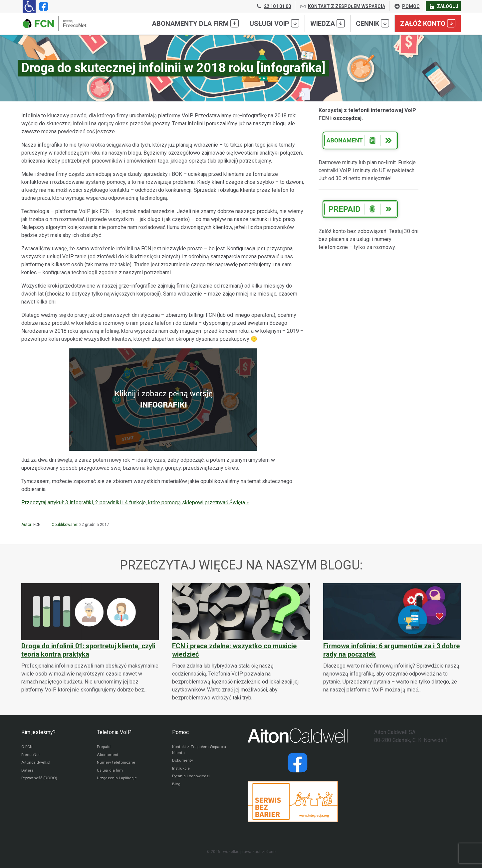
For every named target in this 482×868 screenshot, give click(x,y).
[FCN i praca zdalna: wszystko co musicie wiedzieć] (241, 642)
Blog (176, 785)
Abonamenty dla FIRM (195, 23)
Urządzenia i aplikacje (117, 779)
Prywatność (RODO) (39, 779)
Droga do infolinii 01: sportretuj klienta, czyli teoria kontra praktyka (88, 650)
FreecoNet (31, 755)
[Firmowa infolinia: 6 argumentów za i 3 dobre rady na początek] (392, 638)
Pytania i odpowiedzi (191, 777)
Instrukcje (181, 769)
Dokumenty (183, 761)
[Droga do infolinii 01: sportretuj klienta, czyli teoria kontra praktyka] (90, 638)
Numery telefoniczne (116, 763)
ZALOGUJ (443, 6)
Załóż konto (428, 23)
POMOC (407, 6)
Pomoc (180, 732)
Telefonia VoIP (114, 732)
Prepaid (104, 747)
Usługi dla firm (110, 771)
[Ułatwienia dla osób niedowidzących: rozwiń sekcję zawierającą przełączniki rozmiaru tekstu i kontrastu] (29, 6)
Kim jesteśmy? (38, 732)
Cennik (372, 23)
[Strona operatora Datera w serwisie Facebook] (298, 763)
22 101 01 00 (273, 6)
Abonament (108, 755)
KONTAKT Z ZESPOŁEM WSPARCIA (342, 6)
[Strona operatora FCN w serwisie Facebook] (42, 6)
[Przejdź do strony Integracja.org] (298, 802)
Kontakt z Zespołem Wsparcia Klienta (200, 750)
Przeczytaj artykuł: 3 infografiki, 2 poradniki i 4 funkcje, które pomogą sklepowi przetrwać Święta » (135, 502)
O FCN (27, 747)
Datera (27, 771)
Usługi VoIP (274, 23)
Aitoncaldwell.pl (36, 763)
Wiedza (328, 23)
